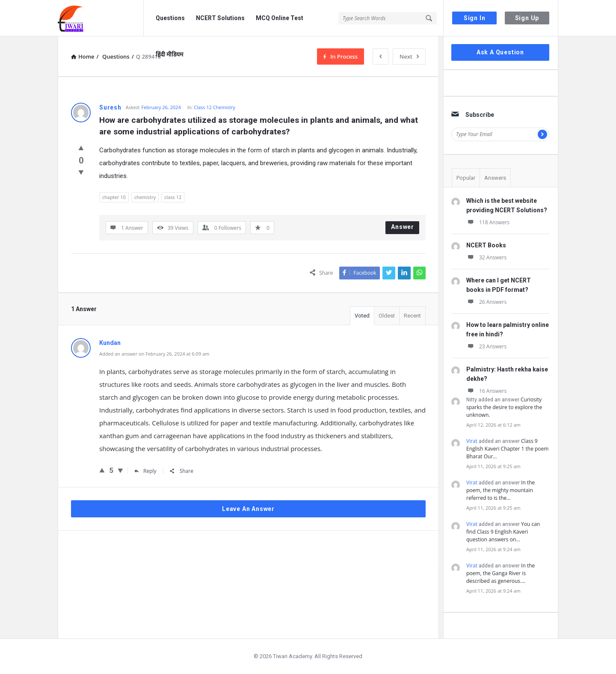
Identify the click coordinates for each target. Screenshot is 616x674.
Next (409, 56)
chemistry (145, 197)
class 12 (173, 197)
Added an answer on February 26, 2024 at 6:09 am (154, 354)
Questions (170, 18)
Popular (466, 178)
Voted (362, 316)
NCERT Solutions (220, 18)
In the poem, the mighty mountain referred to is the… (500, 490)
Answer (403, 227)
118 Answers (488, 222)
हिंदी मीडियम (169, 54)
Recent (412, 316)
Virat (472, 441)
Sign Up (527, 18)
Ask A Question (500, 52)
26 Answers (486, 302)
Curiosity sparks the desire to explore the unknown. (504, 407)
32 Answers (486, 257)
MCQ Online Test (280, 18)
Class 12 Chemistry (215, 107)
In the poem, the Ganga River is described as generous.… (500, 573)
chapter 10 (114, 197)
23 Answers (486, 346)
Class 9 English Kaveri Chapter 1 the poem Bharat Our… (507, 449)
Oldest (387, 316)
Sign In (475, 18)
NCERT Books (486, 245)
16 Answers (486, 391)
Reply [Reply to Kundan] (145, 471)
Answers (495, 178)
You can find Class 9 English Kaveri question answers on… (503, 532)
